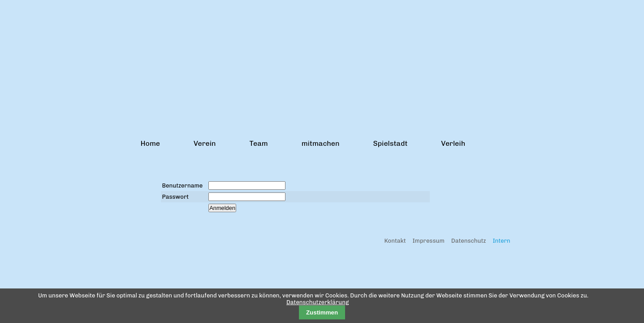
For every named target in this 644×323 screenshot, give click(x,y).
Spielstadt (390, 143)
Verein (205, 143)
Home (150, 143)
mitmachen (321, 143)
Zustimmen (322, 312)
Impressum (429, 241)
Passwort (176, 197)
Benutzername (183, 186)
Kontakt (395, 241)
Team (259, 143)
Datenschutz (469, 241)
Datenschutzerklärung (318, 302)
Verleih (453, 143)
